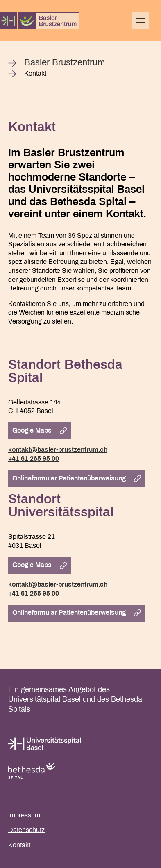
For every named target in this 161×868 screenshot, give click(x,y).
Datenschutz (26, 830)
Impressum (24, 816)
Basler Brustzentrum (65, 63)
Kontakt (19, 845)
